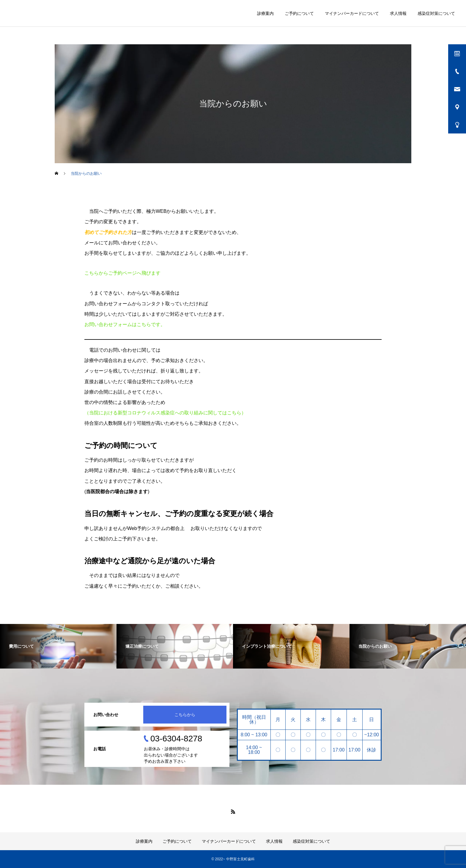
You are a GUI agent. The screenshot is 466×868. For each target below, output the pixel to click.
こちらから (185, 715)
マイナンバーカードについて (352, 13)
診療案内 (265, 13)
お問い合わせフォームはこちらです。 (125, 324)
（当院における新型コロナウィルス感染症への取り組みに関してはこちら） (165, 413)
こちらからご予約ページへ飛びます (122, 273)
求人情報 (398, 13)
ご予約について (299, 13)
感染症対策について (436, 13)
